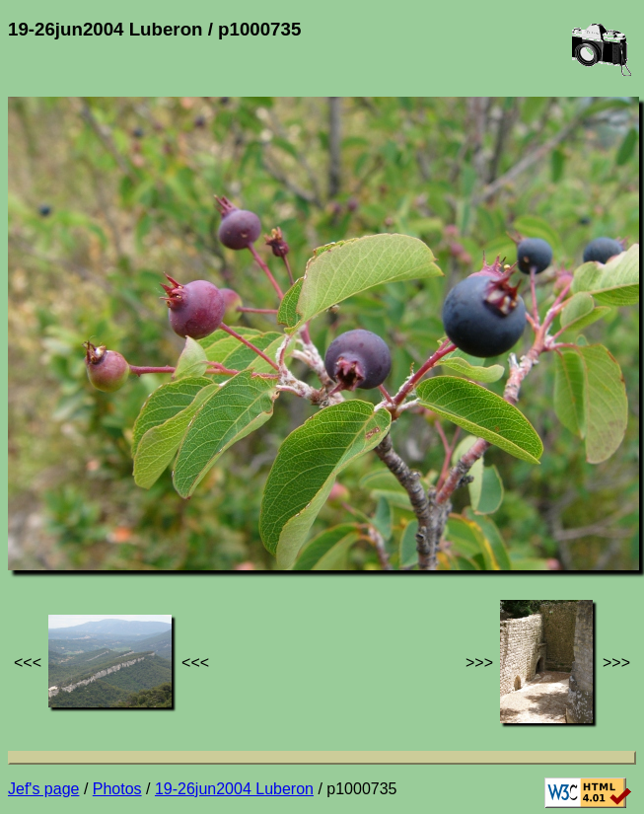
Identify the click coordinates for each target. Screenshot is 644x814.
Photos (117, 789)
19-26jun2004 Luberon (234, 789)
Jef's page (43, 789)
